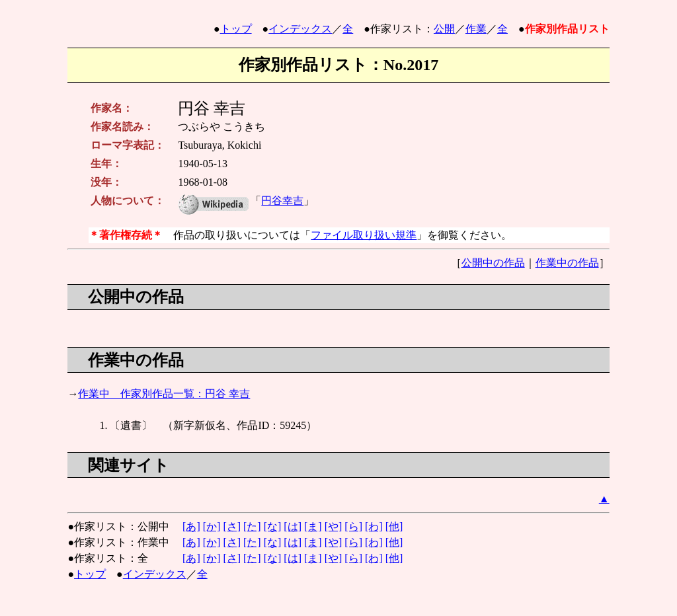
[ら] (353, 526)
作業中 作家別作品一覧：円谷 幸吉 (164, 394)
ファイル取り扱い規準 (364, 235)
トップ (236, 29)
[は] (293, 526)
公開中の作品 (493, 263)
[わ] (374, 526)
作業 (476, 29)
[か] (212, 526)
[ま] (313, 526)
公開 (444, 29)
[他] (394, 526)
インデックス (300, 29)
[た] (252, 526)
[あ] (191, 526)
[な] (273, 526)
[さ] (232, 526)
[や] (334, 526)
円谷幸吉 (282, 201)
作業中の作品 (567, 263)
